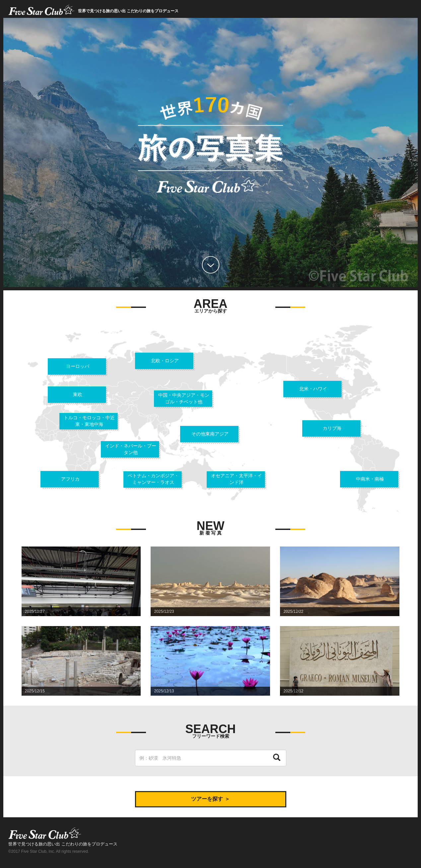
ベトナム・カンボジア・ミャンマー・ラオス (153, 479)
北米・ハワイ (313, 389)
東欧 (78, 394)
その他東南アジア (210, 434)
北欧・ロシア (165, 361)
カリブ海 (332, 428)
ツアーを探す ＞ (210, 799)
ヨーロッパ (78, 366)
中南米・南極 (370, 479)
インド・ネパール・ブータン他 (131, 449)
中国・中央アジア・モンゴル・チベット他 (184, 398)
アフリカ (70, 479)
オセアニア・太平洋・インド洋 (237, 479)
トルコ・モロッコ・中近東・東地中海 (89, 421)
